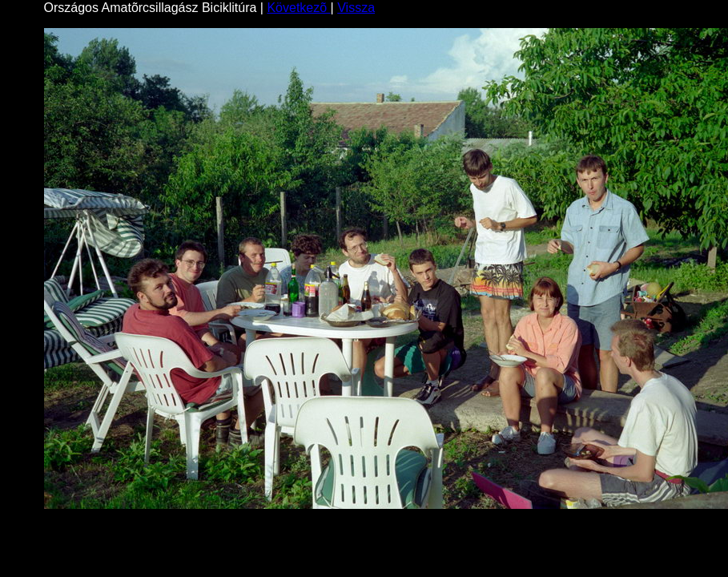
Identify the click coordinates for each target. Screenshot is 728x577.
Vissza (356, 8)
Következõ (298, 8)
